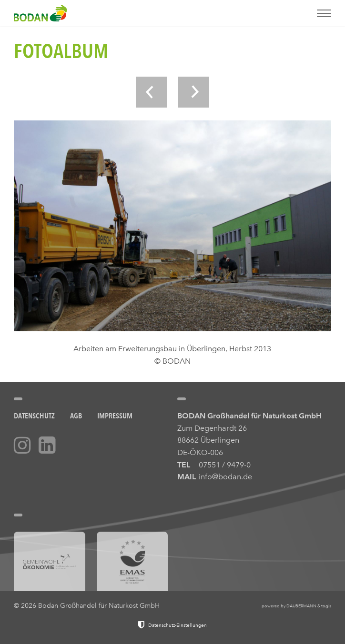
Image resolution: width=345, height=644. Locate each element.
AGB (76, 416)
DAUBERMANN (301, 606)
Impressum (115, 416)
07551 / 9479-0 (225, 465)
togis (326, 606)
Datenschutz (34, 416)
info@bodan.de (225, 477)
